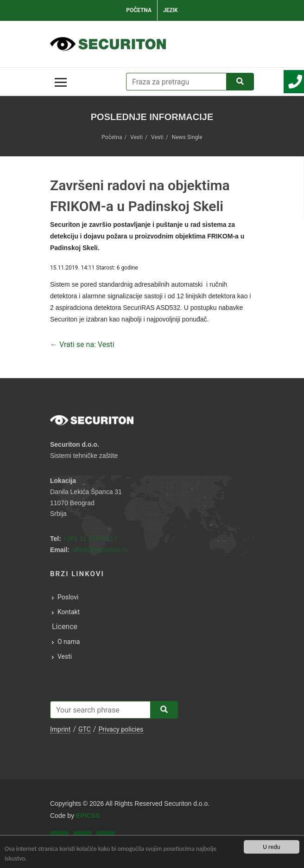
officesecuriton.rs (100, 550)
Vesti (136, 137)
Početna (139, 10)
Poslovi (68, 597)
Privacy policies (121, 729)
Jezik (171, 10)
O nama (69, 642)
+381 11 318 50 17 (90, 539)
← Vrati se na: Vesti (82, 344)
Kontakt (69, 612)
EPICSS (88, 816)
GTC (85, 729)
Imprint (60, 729)
